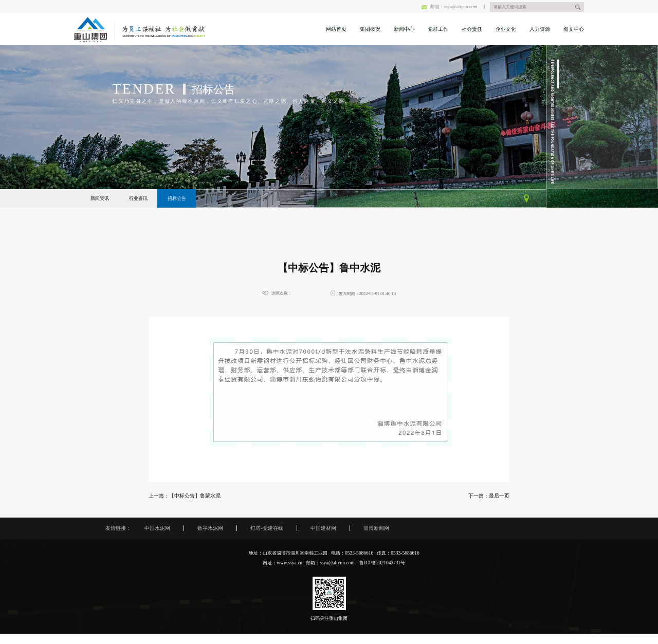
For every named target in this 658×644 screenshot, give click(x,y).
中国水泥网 (157, 528)
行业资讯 (138, 198)
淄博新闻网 (376, 528)
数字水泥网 (210, 528)
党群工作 (438, 29)
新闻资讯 (100, 198)
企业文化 (506, 29)
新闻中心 (404, 29)
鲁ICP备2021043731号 (382, 563)
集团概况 (370, 29)
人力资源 (540, 29)
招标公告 (177, 198)
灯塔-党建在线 (267, 528)
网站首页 (336, 29)
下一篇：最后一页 (489, 496)
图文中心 (574, 29)
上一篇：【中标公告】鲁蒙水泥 (185, 496)
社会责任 (472, 29)
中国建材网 (323, 528)
